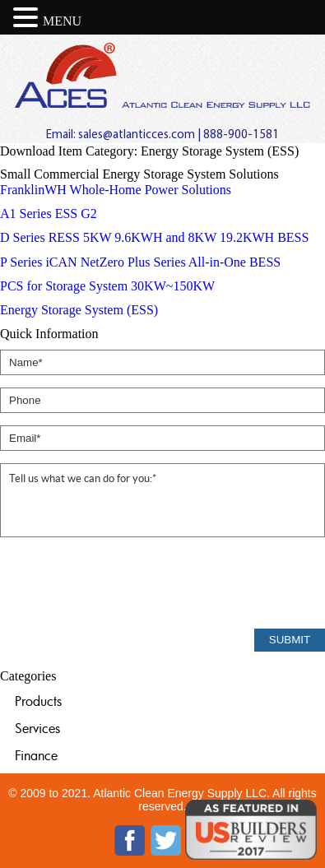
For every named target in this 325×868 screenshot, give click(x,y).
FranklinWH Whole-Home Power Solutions (116, 190)
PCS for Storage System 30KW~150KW (107, 286)
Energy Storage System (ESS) (79, 310)
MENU (62, 21)
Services (37, 728)
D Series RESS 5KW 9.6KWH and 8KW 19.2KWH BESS (154, 237)
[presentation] (125, 584)
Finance (36, 755)
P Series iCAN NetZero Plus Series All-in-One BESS (140, 262)
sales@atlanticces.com (137, 135)
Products (38, 701)
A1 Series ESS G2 (49, 214)
